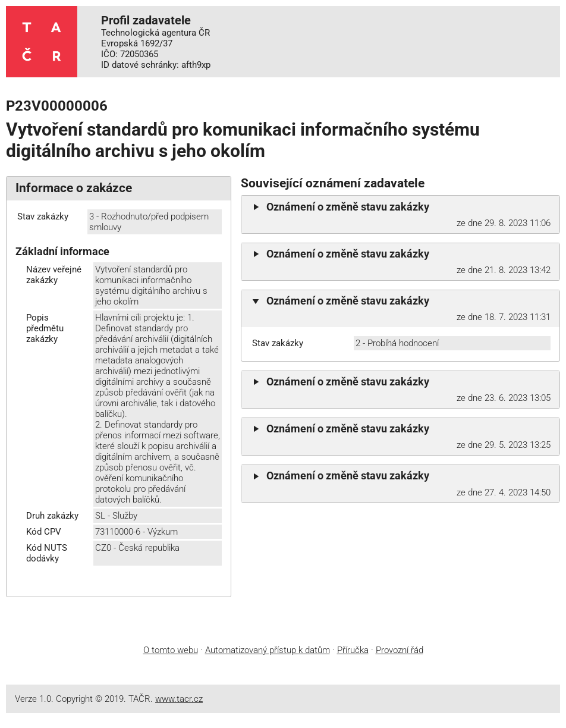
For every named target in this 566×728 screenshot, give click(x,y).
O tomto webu (171, 650)
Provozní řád (400, 650)
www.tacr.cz (179, 699)
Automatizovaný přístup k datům (268, 650)
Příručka (353, 650)
